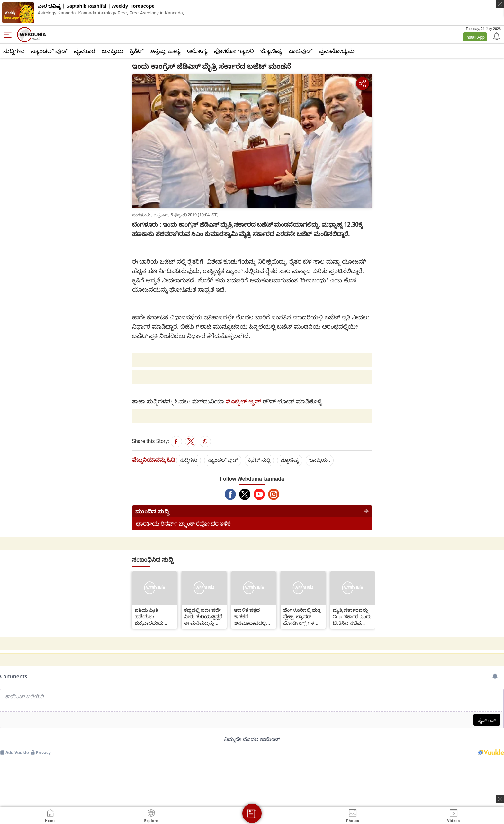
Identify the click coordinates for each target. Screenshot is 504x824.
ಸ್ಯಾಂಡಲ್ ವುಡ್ (49, 51)
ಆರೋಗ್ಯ (197, 51)
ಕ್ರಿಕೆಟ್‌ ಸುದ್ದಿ (259, 460)
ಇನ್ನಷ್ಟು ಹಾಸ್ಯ (165, 51)
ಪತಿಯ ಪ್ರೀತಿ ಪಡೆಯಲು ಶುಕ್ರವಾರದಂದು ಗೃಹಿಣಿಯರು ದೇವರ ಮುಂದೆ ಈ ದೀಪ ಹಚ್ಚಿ (154, 616)
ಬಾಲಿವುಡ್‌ (301, 51)
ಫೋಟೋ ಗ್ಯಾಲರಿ (234, 51)
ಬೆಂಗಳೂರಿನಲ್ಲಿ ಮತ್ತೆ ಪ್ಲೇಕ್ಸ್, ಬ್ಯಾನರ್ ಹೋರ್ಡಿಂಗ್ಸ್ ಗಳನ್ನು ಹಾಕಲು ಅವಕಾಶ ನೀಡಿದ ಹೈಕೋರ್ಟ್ (302, 616)
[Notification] (496, 36)
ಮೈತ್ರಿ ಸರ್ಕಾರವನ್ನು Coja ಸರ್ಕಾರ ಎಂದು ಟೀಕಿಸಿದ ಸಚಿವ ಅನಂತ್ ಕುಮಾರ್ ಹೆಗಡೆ (352, 616)
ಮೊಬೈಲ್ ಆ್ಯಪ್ (244, 401)
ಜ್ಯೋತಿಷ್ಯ (271, 51)
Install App (475, 37)
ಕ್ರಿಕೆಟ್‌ (137, 51)
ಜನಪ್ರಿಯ (113, 51)
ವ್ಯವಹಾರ (85, 51)
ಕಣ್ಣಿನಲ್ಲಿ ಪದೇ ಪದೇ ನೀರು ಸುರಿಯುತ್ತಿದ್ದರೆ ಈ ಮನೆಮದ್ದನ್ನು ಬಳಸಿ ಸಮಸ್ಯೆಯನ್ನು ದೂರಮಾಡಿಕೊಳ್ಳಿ (203, 616)
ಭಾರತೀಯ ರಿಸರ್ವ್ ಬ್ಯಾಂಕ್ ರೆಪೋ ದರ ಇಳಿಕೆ (183, 524)
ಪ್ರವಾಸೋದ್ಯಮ (337, 51)
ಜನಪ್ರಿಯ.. (320, 460)
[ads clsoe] (500, 799)
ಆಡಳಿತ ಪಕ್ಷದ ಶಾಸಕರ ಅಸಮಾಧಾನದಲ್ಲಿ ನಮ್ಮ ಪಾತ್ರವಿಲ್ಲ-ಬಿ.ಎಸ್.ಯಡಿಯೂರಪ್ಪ (254, 616)
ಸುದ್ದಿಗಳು (14, 51)
